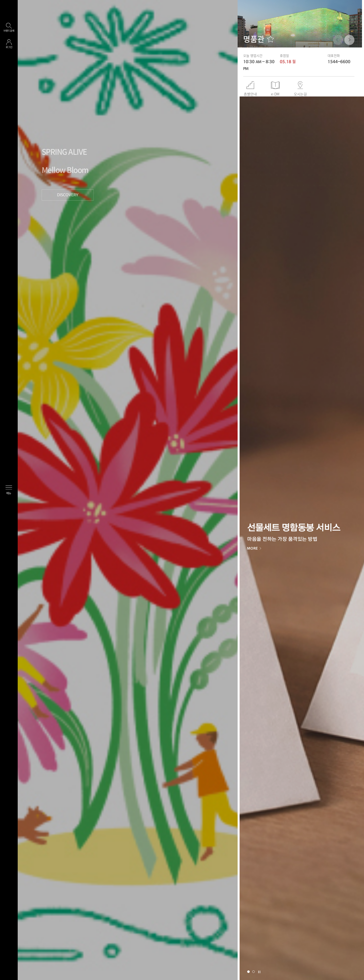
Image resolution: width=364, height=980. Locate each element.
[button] (346, 40)
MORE (256, 548)
